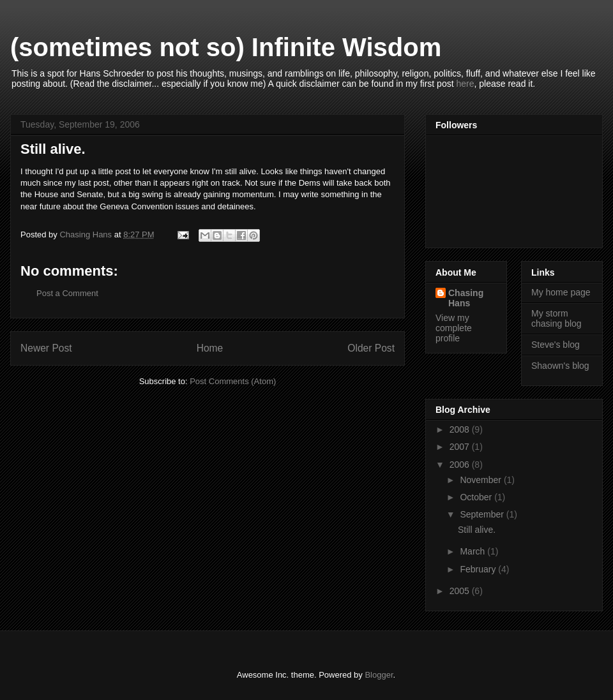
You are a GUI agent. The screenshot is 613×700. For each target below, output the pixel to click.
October (477, 497)
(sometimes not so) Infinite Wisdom (226, 47)
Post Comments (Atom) (233, 381)
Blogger (379, 675)
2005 (461, 591)
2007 (461, 447)
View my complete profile (454, 328)
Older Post (371, 348)
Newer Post (46, 348)
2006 (461, 465)
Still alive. (477, 530)
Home (210, 348)
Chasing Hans (466, 298)
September (483, 514)
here (465, 84)
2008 (461, 429)
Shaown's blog (560, 366)
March (473, 551)
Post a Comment (67, 293)
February (479, 569)
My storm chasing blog (556, 319)
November (481, 480)
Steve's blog (556, 345)
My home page (561, 292)
